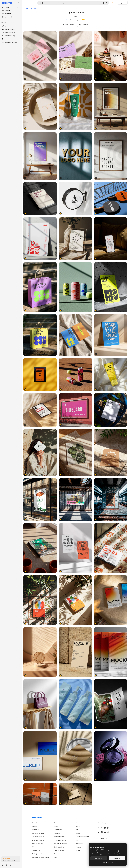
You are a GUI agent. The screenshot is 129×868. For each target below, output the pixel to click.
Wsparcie (57, 833)
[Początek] (11, 10)
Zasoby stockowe (37, 843)
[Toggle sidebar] (19, 3)
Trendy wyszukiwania (82, 837)
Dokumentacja (58, 830)
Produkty (35, 823)
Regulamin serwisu (59, 837)
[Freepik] (7, 3)
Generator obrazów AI (39, 833)
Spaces (34, 826)
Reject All (99, 858)
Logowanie (123, 3)
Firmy (56, 857)
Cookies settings (59, 847)
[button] (40, 3)
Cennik (115, 3)
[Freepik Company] (37, 817)
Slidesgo (78, 850)
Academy (57, 826)
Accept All (117, 858)
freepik (65, 20)
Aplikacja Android (37, 854)
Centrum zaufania (59, 850)
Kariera (78, 833)
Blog (77, 840)
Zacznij (56, 823)
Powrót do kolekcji (31, 8)
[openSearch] (11, 7)
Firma (77, 823)
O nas (77, 830)
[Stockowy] (11, 14)
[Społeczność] (11, 17)
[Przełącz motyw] (10, 865)
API (33, 847)
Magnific (78, 847)
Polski (104, 838)
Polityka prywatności (60, 840)
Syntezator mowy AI (38, 840)
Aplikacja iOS (36, 850)
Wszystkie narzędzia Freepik (41, 857)
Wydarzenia (79, 843)
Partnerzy (57, 854)
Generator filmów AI (38, 837)
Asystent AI (35, 830)
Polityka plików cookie (61, 843)
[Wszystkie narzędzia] (11, 42)
